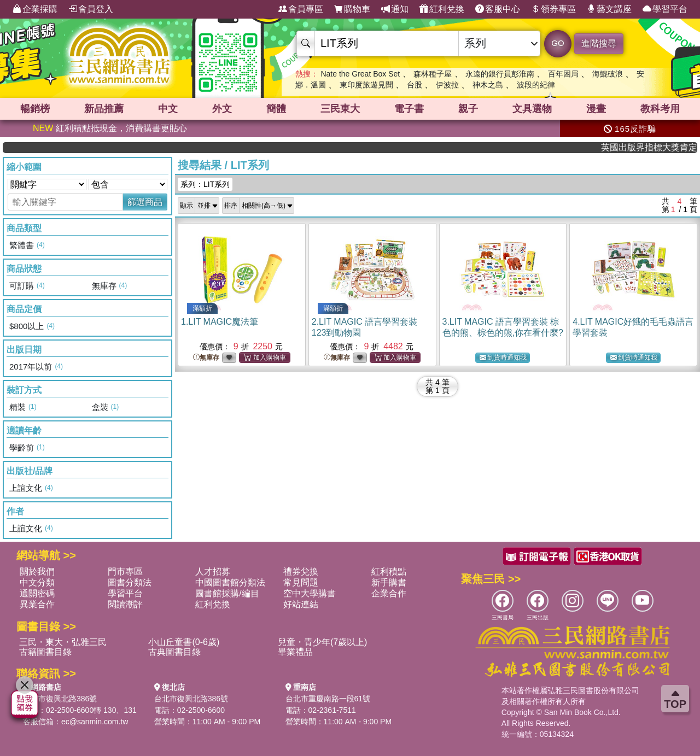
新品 (104, 109)
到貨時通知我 (503, 358)
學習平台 (665, 9)
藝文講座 (609, 9)
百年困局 (563, 74)
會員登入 (91, 9)
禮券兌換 (301, 572)
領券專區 (553, 9)
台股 (415, 85)
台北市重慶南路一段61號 (328, 699)
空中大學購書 (310, 593)
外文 (222, 109)
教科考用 (660, 109)
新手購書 (389, 582)
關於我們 (37, 572)
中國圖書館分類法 (230, 582)
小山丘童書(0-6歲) (184, 642)
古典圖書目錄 (174, 652)
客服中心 (498, 9)
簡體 (276, 109)
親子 (468, 109)
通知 (395, 9)
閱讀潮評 (125, 604)
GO (558, 43)
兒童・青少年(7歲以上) (323, 642)
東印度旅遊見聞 (366, 85)
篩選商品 (145, 202)
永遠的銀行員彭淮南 (500, 74)
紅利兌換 (442, 9)
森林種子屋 (433, 74)
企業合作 (389, 593)
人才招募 (213, 572)
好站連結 (301, 604)
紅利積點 (389, 572)
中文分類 (37, 582)
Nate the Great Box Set (360, 74)
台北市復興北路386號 (60, 699)
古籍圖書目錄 (45, 652)
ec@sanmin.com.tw (95, 722)
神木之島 (488, 85)
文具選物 (532, 109)
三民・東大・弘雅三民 (63, 642)
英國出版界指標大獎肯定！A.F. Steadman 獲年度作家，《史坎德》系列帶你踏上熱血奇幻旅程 (657, 147)
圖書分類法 (130, 582)
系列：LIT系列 (205, 184)
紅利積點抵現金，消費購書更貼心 (110, 128)
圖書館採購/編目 (227, 593)
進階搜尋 (599, 43)
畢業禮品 (295, 652)
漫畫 (596, 109)
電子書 (409, 109)
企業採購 (35, 9)
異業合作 (37, 604)
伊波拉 (447, 85)
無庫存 (206, 358)
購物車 (352, 9)
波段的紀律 (536, 85)
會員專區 (301, 9)
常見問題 (301, 582)
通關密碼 (37, 593)
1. (220, 322)
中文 (168, 109)
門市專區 (125, 572)
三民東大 (340, 109)
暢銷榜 (35, 109)
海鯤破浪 (608, 74)
